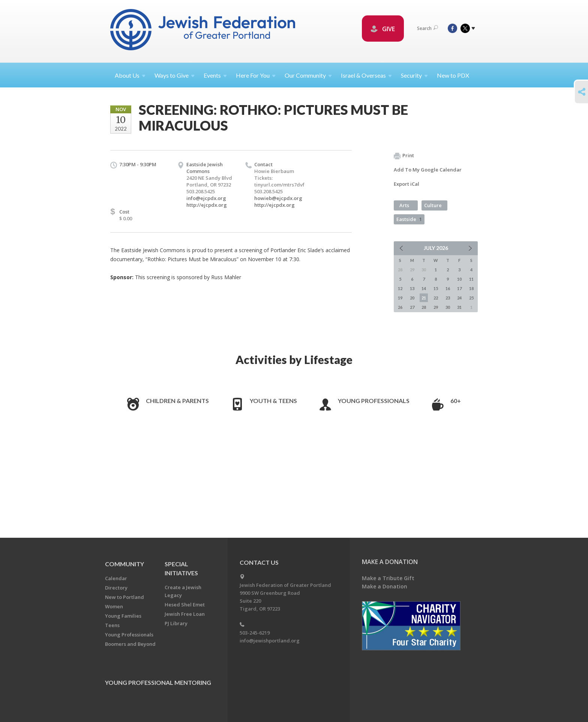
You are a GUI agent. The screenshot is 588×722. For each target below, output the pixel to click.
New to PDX (453, 75)
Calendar (116, 578)
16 (448, 288)
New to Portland (124, 597)
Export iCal (406, 184)
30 (448, 307)
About (130, 75)
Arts (404, 205)
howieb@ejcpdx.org (278, 198)
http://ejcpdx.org (207, 205)
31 (459, 307)
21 (424, 298)
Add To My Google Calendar (428, 170)
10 (459, 279)
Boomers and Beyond (130, 644)
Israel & (366, 75)
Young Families (123, 616)
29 (436, 307)
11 (471, 279)
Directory (116, 588)
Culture (433, 205)
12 (400, 288)
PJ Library (176, 623)
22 (436, 298)
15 (436, 288)
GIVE (383, 29)
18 (471, 288)
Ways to (175, 75)
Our (308, 75)
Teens (112, 625)
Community (124, 564)
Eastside (409, 219)
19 (400, 298)
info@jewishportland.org (270, 641)
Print (404, 156)
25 (471, 298)
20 (412, 298)
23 (448, 298)
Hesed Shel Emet (185, 605)
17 (459, 288)
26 (400, 307)
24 (459, 298)
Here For (256, 75)
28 (424, 307)
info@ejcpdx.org (206, 198)
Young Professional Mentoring (158, 682)
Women (114, 606)
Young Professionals (374, 401)
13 (412, 288)
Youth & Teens (273, 401)
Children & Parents (177, 401)
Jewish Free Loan (185, 614)
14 (424, 288)
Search (427, 28)
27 (412, 307)
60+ (456, 401)
